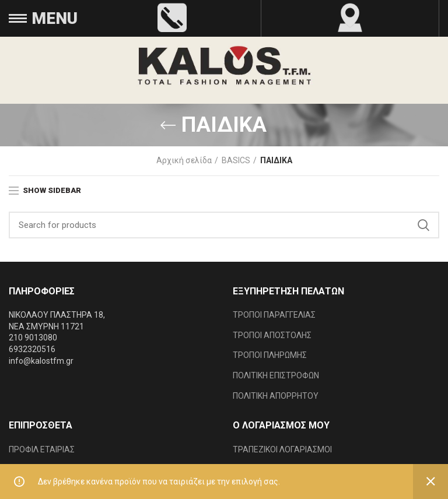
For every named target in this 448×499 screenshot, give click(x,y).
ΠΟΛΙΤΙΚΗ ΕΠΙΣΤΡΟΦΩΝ (276, 375)
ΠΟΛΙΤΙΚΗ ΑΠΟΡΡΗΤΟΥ (276, 396)
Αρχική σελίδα (184, 160)
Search (423, 225)
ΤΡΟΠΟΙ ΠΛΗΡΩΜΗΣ (270, 355)
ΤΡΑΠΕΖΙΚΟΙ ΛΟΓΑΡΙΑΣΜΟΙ (282, 449)
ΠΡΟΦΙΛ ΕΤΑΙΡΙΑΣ (42, 449)
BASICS (236, 160)
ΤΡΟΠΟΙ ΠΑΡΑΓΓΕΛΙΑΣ (274, 315)
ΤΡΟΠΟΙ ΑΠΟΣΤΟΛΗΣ (272, 335)
